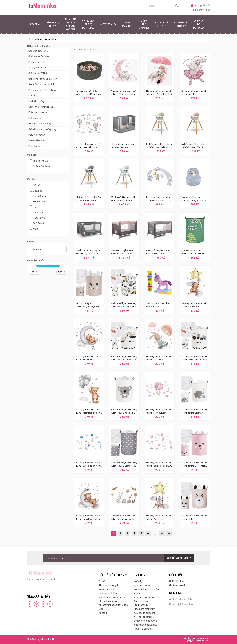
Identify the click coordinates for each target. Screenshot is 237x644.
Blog (101, 609)
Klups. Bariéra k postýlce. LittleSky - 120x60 (123, 146)
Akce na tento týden (109, 585)
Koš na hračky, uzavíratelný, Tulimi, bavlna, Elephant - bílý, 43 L (194, 412)
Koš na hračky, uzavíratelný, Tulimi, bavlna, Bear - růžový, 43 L (194, 465)
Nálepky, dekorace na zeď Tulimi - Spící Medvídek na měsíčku (88, 518)
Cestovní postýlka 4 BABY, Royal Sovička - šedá (159, 252)
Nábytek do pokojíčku (45, 39)
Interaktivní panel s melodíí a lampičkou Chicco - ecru (159, 199)
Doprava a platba (108, 593)
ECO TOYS (37, 223)
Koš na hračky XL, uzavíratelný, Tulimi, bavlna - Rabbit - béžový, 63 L (89, 305)
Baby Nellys (37, 218)
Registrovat (177, 585)
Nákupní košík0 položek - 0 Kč (200, 8)
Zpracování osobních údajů (113, 605)
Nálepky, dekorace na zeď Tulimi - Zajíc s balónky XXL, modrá (89, 465)
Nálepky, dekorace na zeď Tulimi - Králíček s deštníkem (159, 359)
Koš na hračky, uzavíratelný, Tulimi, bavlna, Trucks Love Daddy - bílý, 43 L (194, 359)
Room (34, 207)
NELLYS (35, 185)
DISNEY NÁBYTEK (38, 73)
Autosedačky (108, 24)
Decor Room (38, 196)
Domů (102, 581)
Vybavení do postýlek (199, 24)
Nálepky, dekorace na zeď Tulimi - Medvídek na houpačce (194, 305)
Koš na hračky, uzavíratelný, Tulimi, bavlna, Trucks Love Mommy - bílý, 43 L (124, 359)
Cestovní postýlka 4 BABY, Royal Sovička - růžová (123, 252)
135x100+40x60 (40, 166)
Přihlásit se (177, 581)
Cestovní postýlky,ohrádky (42, 107)
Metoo (35, 229)
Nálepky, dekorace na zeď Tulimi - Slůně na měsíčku (123, 93)
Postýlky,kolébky (37, 146)
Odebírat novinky (179, 558)
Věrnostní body (107, 589)
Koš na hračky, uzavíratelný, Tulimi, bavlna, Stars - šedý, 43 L (124, 465)
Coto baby (37, 212)
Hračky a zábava (143, 629)
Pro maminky (127, 24)
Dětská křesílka (36, 140)
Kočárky (35, 24)
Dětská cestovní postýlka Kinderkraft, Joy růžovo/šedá (88, 252)
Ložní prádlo (35, 118)
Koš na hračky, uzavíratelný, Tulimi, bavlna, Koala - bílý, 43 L (124, 412)
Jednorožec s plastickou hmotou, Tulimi (158, 305)
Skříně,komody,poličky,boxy (42, 129)
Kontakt (103, 613)
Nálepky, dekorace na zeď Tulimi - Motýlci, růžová (159, 411)
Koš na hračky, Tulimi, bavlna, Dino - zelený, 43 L (193, 252)
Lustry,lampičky (36, 101)
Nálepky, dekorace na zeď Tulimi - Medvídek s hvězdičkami (88, 359)
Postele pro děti (37, 62)
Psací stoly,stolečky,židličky (42, 90)
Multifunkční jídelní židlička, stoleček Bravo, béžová (159, 146)
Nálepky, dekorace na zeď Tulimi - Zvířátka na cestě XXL (123, 518)
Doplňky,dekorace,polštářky (43, 79)
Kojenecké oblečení (162, 24)
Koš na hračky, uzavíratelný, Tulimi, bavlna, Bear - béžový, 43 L (194, 518)
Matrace (33, 96)
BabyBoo (36, 191)
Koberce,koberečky (38, 51)
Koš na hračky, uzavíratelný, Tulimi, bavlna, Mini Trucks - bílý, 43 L (124, 305)
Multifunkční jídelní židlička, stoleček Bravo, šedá (89, 199)
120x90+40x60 (39, 161)
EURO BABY (38, 201)
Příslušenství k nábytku (40, 56)
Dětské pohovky (37, 135)
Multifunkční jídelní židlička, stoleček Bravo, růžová (194, 146)
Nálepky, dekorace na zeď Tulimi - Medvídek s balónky (89, 411)
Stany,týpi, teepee (38, 68)
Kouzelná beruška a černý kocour (70, 24)
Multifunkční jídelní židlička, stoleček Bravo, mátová (124, 199)
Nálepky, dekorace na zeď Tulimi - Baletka (194, 93)
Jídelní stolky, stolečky (40, 124)
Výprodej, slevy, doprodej (88, 24)
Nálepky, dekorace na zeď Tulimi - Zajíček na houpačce (159, 518)
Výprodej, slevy (53, 24)
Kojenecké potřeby (181, 24)
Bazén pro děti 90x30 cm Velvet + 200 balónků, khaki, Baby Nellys (89, 93)
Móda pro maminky (144, 24)
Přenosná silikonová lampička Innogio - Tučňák (194, 199)
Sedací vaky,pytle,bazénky (42, 84)
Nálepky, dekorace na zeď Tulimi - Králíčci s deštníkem (159, 93)
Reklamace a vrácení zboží (113, 597)
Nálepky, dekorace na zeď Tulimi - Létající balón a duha (88, 146)
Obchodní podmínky (109, 601)
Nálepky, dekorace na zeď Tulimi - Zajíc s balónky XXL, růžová (159, 465)
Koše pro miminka (38, 112)
